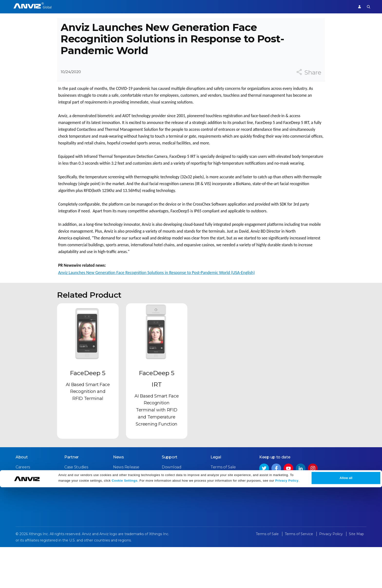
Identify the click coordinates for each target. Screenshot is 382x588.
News (119, 499)
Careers (23, 509)
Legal (216, 499)
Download (172, 509)
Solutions (136, 7)
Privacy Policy (287, 581)
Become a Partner (82, 526)
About (22, 499)
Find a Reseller (78, 517)
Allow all (346, 579)
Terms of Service (226, 517)
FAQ (166, 517)
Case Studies (76, 509)
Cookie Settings (124, 581)
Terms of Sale (223, 509)
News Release (126, 509)
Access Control (72, 7)
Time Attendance (106, 7)
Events (119, 517)
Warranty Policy (177, 526)
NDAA (21, 526)
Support (341, 7)
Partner (158, 7)
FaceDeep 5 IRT (157, 421)
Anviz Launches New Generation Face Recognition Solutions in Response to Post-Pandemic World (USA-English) (155, 307)
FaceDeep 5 (88, 415)
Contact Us (26, 517)
